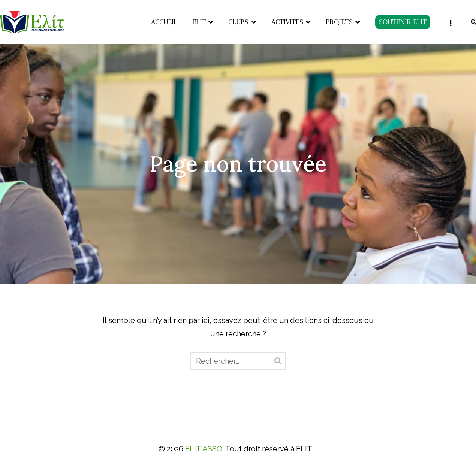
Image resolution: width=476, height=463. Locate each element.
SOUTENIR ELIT (403, 22)
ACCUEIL (164, 22)
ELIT (199, 22)
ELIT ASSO (204, 449)
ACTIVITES (287, 22)
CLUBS (238, 22)
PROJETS (339, 22)
